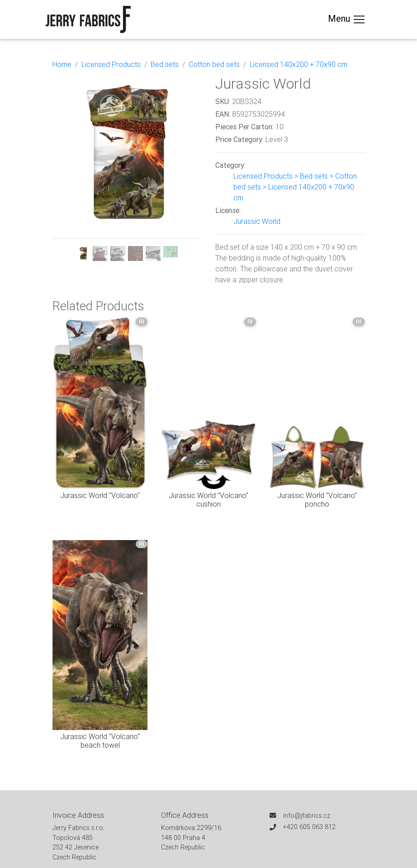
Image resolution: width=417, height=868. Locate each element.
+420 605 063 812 (309, 827)
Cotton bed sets (214, 64)
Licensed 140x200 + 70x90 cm (299, 64)
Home (62, 64)
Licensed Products (111, 64)
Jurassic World (257, 221)
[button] (64, 168)
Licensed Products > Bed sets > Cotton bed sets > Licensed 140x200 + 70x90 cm (295, 187)
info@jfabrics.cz (307, 816)
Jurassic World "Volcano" (100, 495)
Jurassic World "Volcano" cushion (208, 500)
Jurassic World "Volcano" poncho (317, 500)
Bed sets (165, 64)
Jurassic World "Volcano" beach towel (100, 741)
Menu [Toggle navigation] (347, 19)
